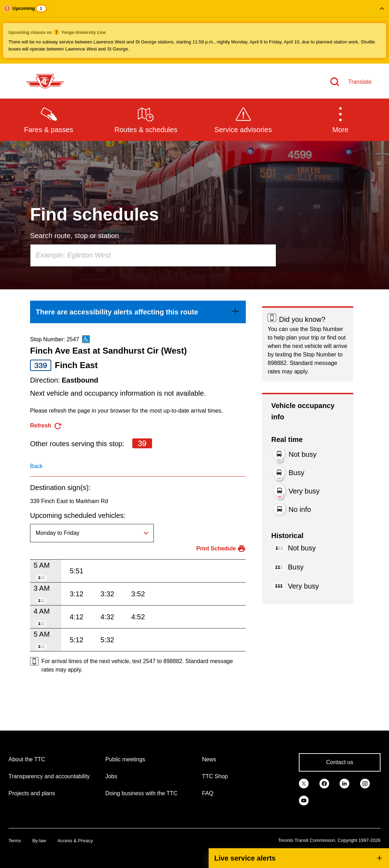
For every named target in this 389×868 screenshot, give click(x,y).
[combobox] (153, 255)
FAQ (208, 793)
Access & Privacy (75, 841)
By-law (39, 841)
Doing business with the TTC (141, 793)
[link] (138, 312)
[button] (194, 32)
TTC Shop (215, 776)
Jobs (111, 776)
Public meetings (125, 759)
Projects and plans (32, 793)
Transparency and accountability (49, 776)
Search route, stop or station (74, 236)
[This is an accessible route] (86, 339)
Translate (360, 82)
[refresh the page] (46, 426)
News (209, 759)
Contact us (339, 762)
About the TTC (27, 759)
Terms (15, 841)
